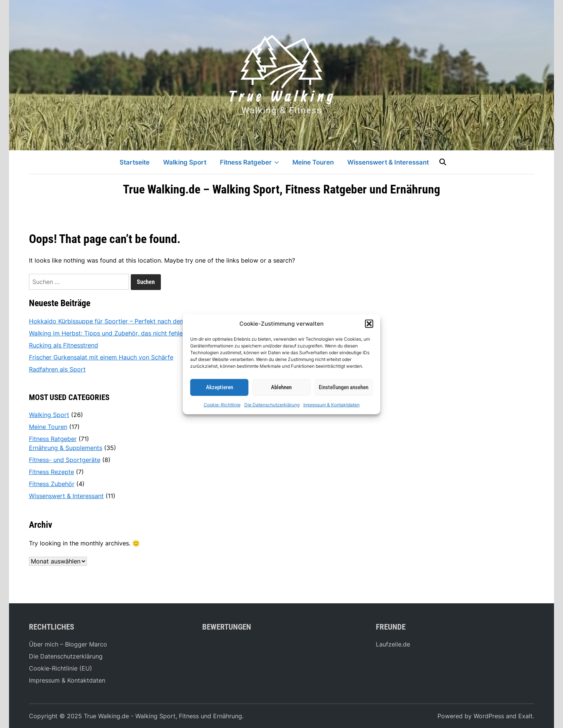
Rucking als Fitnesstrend (64, 345)
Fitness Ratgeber (249, 162)
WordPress (489, 716)
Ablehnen (281, 387)
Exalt (525, 716)
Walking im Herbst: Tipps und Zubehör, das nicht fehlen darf (114, 333)
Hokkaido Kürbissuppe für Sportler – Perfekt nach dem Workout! (121, 321)
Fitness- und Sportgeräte (65, 460)
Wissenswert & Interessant (388, 162)
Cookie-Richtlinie (222, 404)
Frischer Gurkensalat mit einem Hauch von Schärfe (101, 357)
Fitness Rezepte (51, 472)
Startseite (135, 162)
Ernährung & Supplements (66, 448)
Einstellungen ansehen (344, 387)
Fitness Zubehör (52, 484)
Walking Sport (185, 162)
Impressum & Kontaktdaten (331, 404)
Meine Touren (313, 162)
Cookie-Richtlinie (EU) (61, 668)
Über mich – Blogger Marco (68, 644)
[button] (369, 324)
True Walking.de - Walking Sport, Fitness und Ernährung (163, 716)
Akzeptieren (219, 387)
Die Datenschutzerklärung (272, 404)
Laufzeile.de (393, 644)
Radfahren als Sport (57, 369)
